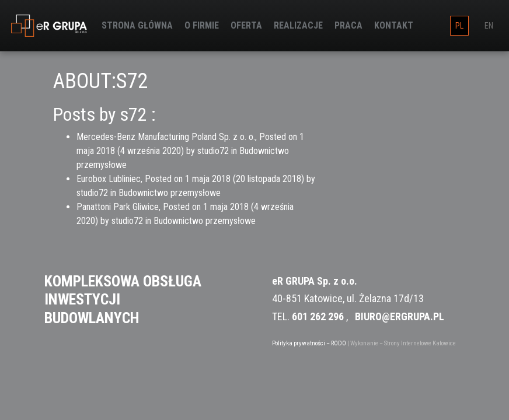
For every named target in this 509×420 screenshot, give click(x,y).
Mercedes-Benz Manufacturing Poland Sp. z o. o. (166, 137)
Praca (348, 25)
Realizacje (298, 25)
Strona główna (137, 25)
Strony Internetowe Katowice (420, 343)
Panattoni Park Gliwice (118, 207)
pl (459, 26)
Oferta (246, 25)
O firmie (202, 25)
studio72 (213, 151)
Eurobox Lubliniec (109, 179)
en (489, 26)
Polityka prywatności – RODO (309, 343)
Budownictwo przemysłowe (170, 193)
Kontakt (394, 25)
